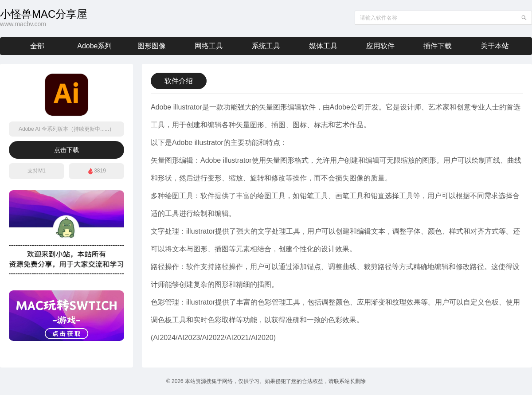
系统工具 (266, 46)
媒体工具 (323, 46)
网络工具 (209, 46)
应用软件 (380, 46)
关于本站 (495, 46)
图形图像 (152, 46)
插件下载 (438, 46)
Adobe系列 (94, 46)
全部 (37, 46)
